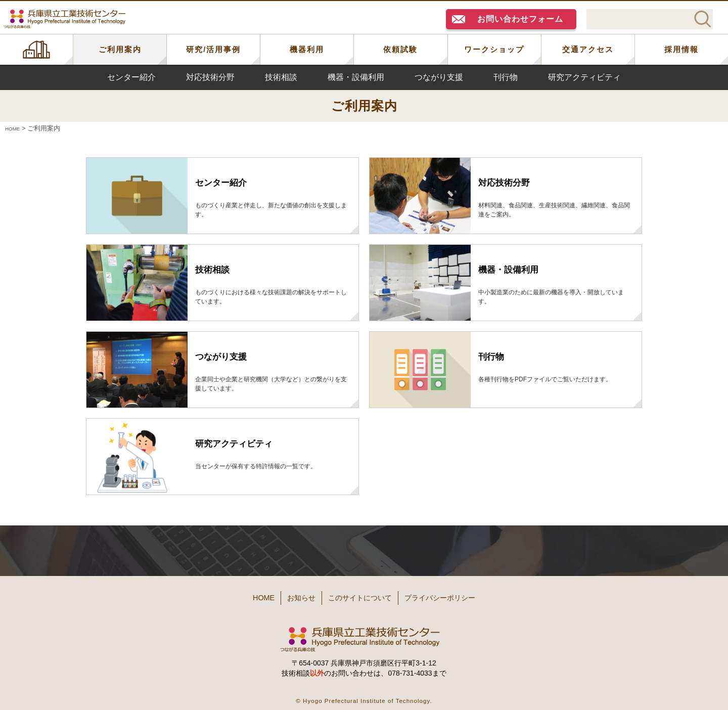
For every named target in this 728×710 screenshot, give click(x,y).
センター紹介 (131, 77)
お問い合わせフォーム (520, 19)
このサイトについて (362, 595)
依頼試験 (400, 49)
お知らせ (289, 595)
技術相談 (281, 77)
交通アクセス (588, 49)
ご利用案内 (120, 49)
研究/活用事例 (213, 49)
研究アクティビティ (584, 77)
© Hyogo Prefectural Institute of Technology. (364, 695)
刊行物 (506, 77)
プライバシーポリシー (460, 595)
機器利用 (307, 49)
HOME (36, 50)
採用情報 (681, 49)
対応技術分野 (210, 77)
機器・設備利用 (356, 77)
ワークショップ (494, 49)
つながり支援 (439, 77)
